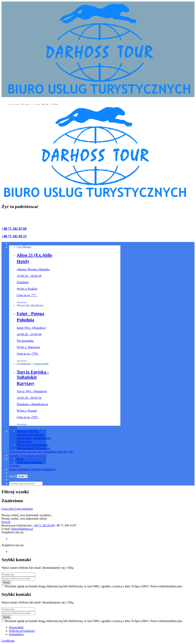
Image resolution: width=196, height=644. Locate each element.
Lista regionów (24, 509)
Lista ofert (8, 509)
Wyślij (6, 582)
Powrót (6, 522)
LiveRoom (8, 641)
